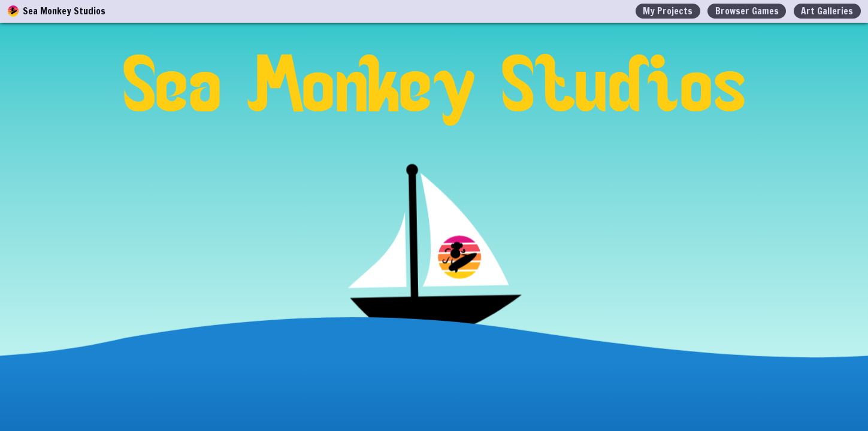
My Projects (668, 11)
